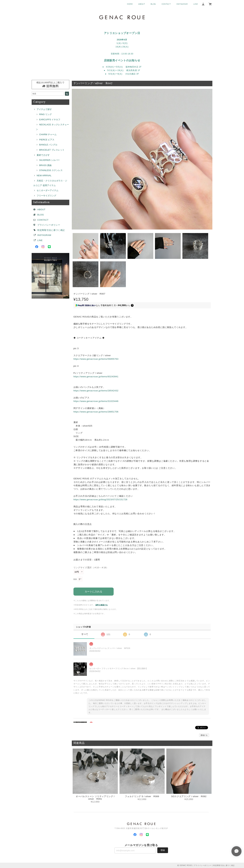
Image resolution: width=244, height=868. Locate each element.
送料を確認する (102, 605)
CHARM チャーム (48, 134)
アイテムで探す (44, 109)
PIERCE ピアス (47, 140)
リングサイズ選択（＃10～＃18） (91, 568)
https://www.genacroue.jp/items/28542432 (96, 391)
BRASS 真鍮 (45, 165)
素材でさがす (43, 155)
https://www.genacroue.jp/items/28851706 (96, 412)
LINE (196, 4)
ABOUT (142, 4)
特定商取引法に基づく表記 (51, 230)
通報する (204, 735)
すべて (85, 634)
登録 (163, 850)
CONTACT (166, 4)
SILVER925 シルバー (49, 160)
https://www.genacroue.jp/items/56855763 (96, 359)
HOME (130, 4)
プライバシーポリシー (49, 225)
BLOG (153, 4)
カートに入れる (93, 591)
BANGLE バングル (48, 145)
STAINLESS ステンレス (51, 170)
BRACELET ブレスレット (52, 150)
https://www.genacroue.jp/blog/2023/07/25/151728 (100, 500)
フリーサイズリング (46, 196)
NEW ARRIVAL (44, 175)
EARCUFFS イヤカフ (50, 120)
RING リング (45, 114)
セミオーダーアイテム (48, 190)
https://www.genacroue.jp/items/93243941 (96, 377)
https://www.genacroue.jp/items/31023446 (96, 401)
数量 (75, 579)
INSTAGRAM (182, 4)
